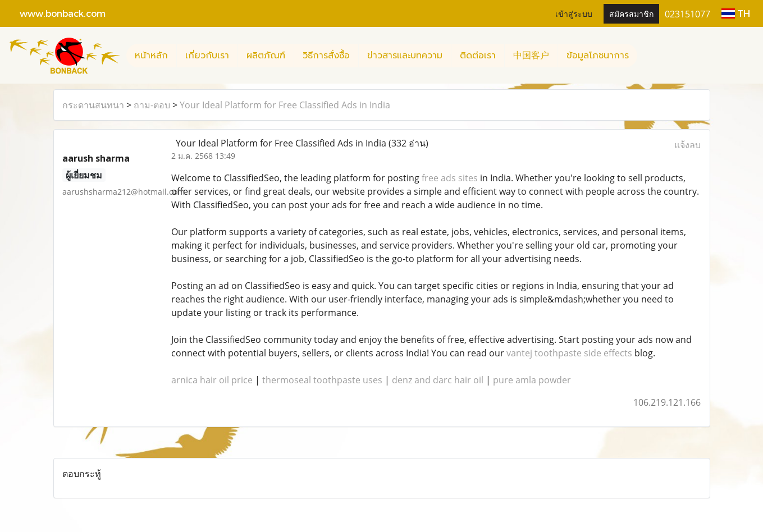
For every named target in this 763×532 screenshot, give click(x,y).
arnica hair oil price (212, 380)
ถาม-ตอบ (152, 105)
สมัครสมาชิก (631, 13)
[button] (647, 56)
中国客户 (531, 56)
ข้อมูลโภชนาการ (598, 56)
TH (736, 13)
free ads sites (450, 178)
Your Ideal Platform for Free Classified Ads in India (285, 105)
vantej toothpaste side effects (569, 353)
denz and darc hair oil (438, 380)
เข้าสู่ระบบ (574, 13)
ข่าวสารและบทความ (405, 56)
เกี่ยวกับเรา (207, 56)
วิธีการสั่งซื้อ (326, 56)
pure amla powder (532, 380)
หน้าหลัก (151, 56)
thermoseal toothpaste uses (322, 380)
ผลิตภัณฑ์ (266, 56)
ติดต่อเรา (478, 56)
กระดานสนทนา (93, 105)
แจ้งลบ (687, 145)
